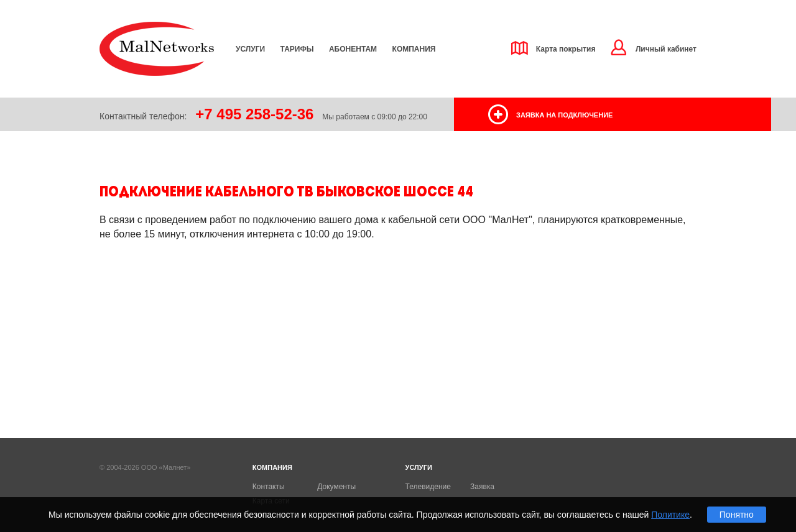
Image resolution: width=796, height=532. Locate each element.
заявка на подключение (564, 115)
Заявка (482, 487)
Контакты (269, 487)
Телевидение (428, 487)
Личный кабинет (666, 49)
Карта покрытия (566, 49)
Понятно (737, 515)
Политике (670, 515)
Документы (336, 487)
